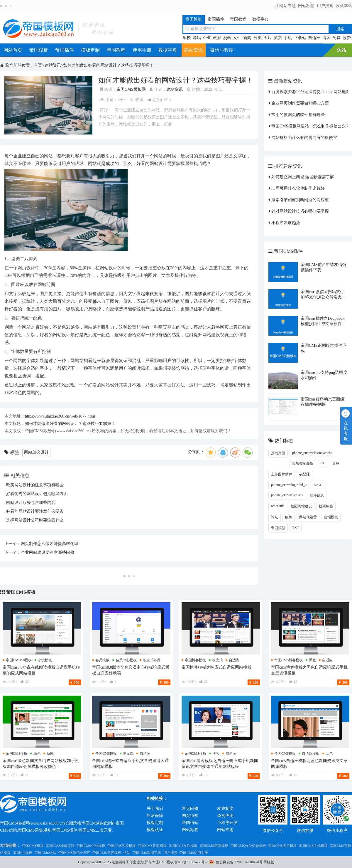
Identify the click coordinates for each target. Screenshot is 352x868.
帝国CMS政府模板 (152, 846)
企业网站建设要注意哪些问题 (48, 552)
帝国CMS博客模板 (107, 853)
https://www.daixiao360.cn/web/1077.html (60, 416)
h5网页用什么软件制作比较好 (298, 188)
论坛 (275, 517)
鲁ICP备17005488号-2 (191, 862)
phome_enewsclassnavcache (312, 453)
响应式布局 (152, 660)
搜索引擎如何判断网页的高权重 (300, 200)
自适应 (314, 38)
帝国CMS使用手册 (194, 853)
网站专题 (287, 6)
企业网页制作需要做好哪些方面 (300, 103)
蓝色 (329, 753)
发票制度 (225, 809)
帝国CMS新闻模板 (214, 846)
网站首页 (13, 50)
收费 (347, 38)
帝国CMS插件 (288, 251)
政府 (217, 38)
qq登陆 (304, 474)
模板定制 (90, 50)
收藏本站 (344, 6)
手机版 (269, 862)
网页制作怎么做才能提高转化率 (50, 544)
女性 (237, 38)
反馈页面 (278, 453)
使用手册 (142, 50)
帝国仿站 (190, 823)
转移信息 (317, 495)
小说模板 (45, 660)
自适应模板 (311, 753)
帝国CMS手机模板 (313, 846)
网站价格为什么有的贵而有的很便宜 (304, 138)
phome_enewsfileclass (287, 495)
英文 (278, 38)
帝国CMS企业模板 (91, 846)
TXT (296, 528)
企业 (207, 38)
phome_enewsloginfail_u (289, 485)
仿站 (341, 50)
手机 (288, 38)
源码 (197, 38)
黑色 (312, 660)
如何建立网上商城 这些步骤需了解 (303, 177)
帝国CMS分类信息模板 (248, 846)
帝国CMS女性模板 (183, 846)
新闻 (247, 38)
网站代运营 (308, 517)
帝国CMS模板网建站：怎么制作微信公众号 (311, 126)
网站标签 (306, 6)
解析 (289, 517)
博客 (326, 38)
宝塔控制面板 (303, 463)
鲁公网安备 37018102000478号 (239, 862)
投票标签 (326, 506)
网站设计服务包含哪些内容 (31, 503)
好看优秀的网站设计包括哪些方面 (37, 494)
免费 (336, 38)
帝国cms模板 (17, 753)
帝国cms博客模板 (288, 660)
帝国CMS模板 (21, 592)
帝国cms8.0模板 (19, 660)
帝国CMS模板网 (131, 89)
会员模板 (102, 660)
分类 (258, 38)
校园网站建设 (301, 506)
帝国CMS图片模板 (282, 846)
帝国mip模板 (23, 853)
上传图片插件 (282, 474)
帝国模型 (278, 528)
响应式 (217, 660)
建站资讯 (194, 50)
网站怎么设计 (36, 452)
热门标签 (284, 441)
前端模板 (331, 517)
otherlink (277, 506)
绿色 (37, 753)
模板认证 (155, 830)
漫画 (227, 38)
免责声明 (225, 816)
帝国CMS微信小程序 (74, 853)
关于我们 (155, 809)
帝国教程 (238, 19)
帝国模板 (194, 19)
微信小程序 (222, 50)
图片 (268, 38)
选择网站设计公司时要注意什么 (35, 520)
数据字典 (260, 19)
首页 (38, 65)
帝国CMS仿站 (45, 853)
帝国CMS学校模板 (122, 846)
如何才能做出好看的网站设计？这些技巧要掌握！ (109, 65)
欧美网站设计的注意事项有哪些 (35, 485)
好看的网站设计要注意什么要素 (35, 511)
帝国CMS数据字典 (147, 853)
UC (323, 463)
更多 (336, 463)
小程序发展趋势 (286, 223)
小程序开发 (227, 823)
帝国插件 (216, 19)
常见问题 (190, 809)
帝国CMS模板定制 (60, 846)
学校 (187, 38)
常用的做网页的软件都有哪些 (298, 115)
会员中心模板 (126, 660)
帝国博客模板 (195, 660)
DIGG (318, 485)
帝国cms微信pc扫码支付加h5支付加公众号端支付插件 (323, 297)
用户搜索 (325, 6)
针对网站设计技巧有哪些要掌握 (300, 211)
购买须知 (190, 816)
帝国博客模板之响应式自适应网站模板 (216, 667)
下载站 (300, 38)
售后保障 (155, 816)
